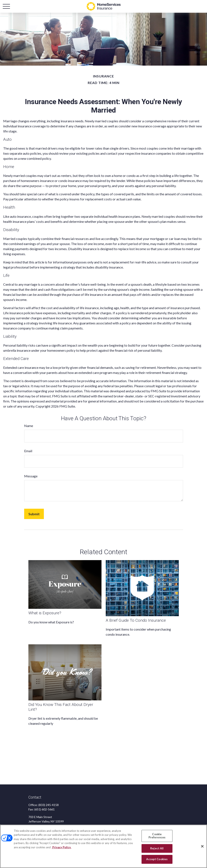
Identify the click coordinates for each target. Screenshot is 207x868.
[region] (103, 846)
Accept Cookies (157, 859)
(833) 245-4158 (49, 805)
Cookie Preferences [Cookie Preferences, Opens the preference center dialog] (157, 836)
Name (29, 426)
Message (31, 476)
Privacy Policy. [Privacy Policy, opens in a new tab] (61, 847)
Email (28, 451)
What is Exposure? (45, 613)
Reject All (157, 848)
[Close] (202, 846)
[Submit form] (34, 514)
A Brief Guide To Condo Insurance (136, 620)
